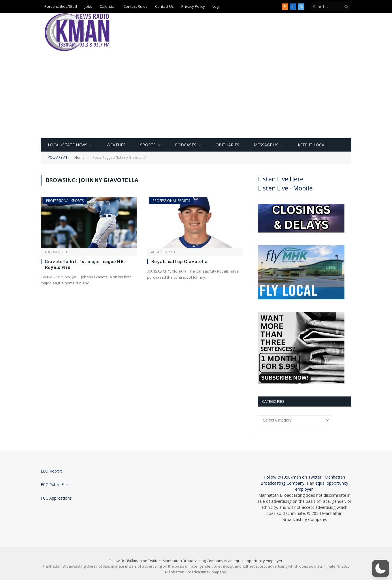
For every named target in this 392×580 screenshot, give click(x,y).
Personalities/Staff (61, 6)
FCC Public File (54, 484)
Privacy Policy (193, 6)
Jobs (88, 6)
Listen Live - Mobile (285, 188)
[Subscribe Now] (301, 382)
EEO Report (51, 471)
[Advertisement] (196, 95)
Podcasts (186, 145)
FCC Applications (56, 498)
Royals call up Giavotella (179, 261)
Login (217, 6)
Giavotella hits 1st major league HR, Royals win (85, 264)
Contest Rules (135, 6)
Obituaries (227, 145)
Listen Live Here (281, 179)
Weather (116, 145)
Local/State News (68, 145)
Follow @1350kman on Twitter (293, 477)
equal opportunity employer (258, 561)
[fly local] (301, 298)
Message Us (266, 145)
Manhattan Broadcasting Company (193, 561)
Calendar (108, 6)
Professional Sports (65, 201)
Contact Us (164, 6)
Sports (148, 145)
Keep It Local (312, 145)
